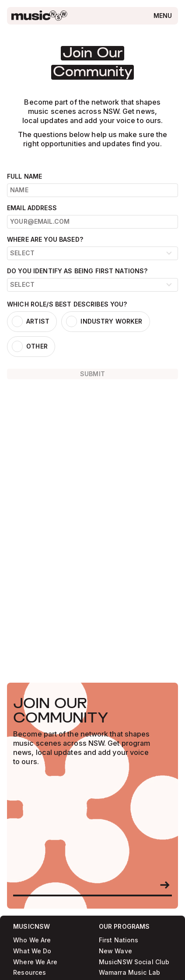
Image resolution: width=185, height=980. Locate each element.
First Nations (119, 940)
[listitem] (32, 321)
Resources (30, 973)
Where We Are (35, 962)
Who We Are (32, 940)
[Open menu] (163, 16)
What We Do (32, 951)
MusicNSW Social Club (134, 962)
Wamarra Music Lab (129, 973)
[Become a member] (165, 885)
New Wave (115, 951)
